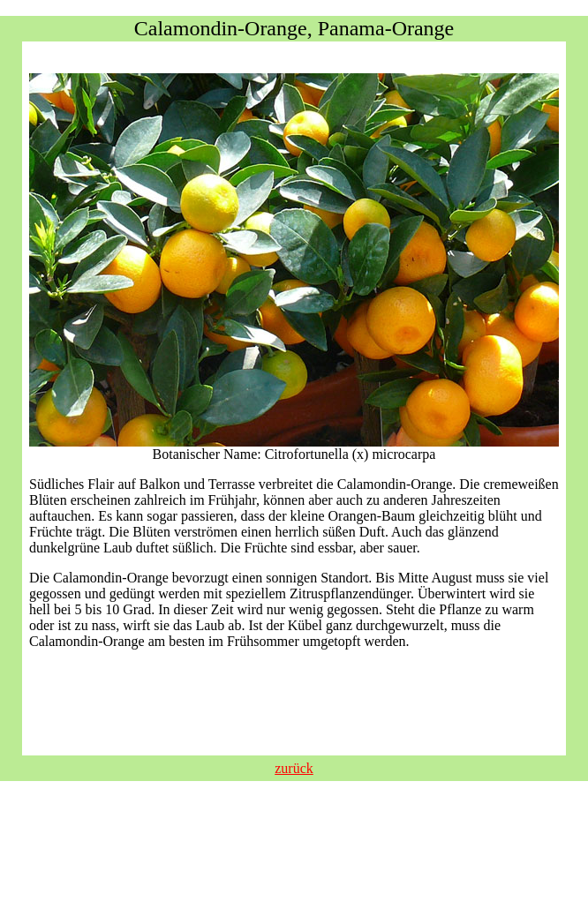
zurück (294, 768)
